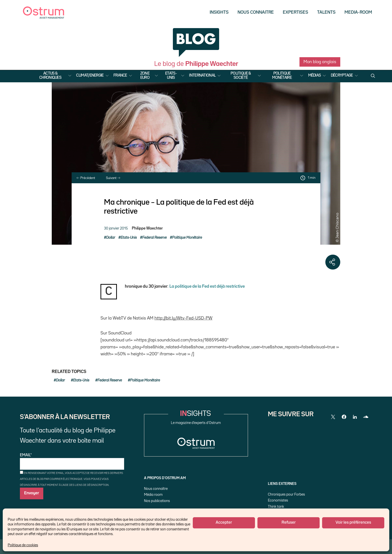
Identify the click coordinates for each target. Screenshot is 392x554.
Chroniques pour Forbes (286, 494)
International (202, 76)
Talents (326, 12)
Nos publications (157, 501)
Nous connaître (156, 489)
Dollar (111, 238)
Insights (219, 12)
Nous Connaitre (256, 12)
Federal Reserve (154, 238)
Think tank (276, 507)
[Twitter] (333, 417)
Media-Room (358, 12)
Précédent (86, 178)
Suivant (113, 178)
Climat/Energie (90, 76)
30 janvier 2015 (116, 228)
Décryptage (342, 76)
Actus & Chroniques (50, 76)
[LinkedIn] (355, 417)
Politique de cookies (23, 545)
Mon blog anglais (320, 62)
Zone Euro (145, 76)
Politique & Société (241, 76)
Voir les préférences (353, 523)
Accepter (224, 523)
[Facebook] (344, 417)
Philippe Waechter (147, 229)
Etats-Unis (171, 76)
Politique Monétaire (282, 76)
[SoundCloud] (366, 417)
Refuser (289, 523)
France (120, 76)
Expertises (295, 12)
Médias (315, 76)
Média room (153, 495)
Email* (72, 462)
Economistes (278, 500)
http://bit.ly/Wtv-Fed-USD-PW (183, 318)
